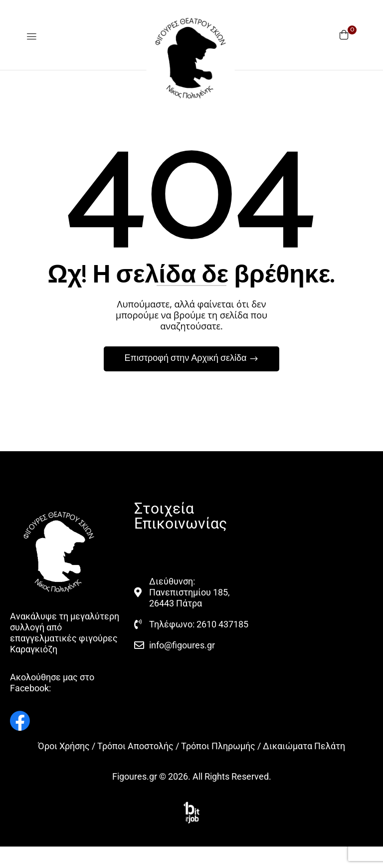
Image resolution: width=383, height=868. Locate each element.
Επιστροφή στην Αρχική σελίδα (186, 358)
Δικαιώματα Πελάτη (304, 746)
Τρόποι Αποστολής (135, 746)
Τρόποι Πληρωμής (218, 746)
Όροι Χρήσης (64, 746)
